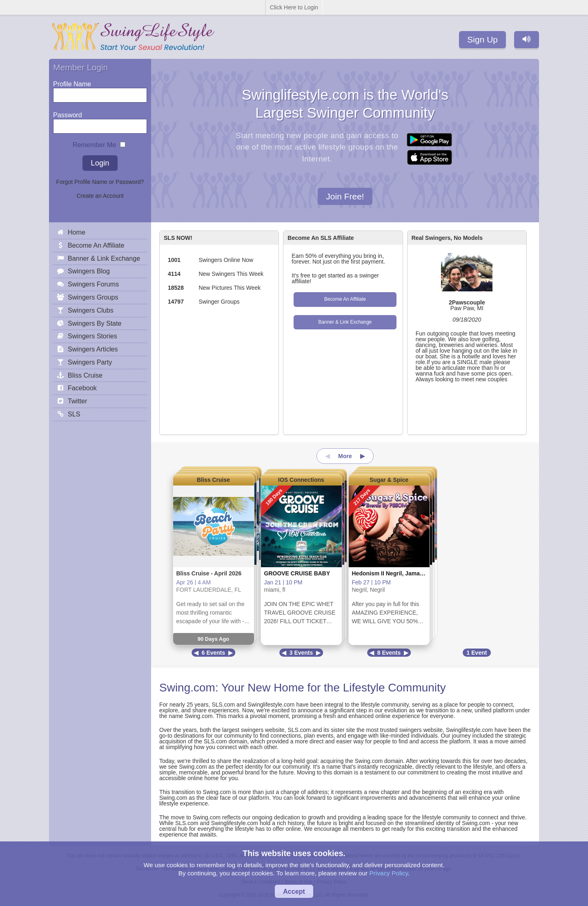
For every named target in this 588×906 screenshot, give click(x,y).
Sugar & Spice (389, 480)
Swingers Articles (93, 349)
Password (68, 113)
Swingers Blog (89, 271)
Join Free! (345, 196)
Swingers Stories (92, 336)
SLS (74, 414)
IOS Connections (301, 480)
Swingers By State (95, 323)
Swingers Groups (93, 297)
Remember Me (94, 143)
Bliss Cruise (213, 480)
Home (77, 232)
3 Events (301, 653)
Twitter (77, 401)
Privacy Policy (389, 873)
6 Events (214, 653)
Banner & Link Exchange (345, 322)
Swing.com (187, 688)
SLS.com (223, 705)
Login (100, 163)
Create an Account (100, 196)
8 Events (389, 653)
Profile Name (72, 82)
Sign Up (482, 39)
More (345, 456)
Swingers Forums (93, 284)
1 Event (477, 653)
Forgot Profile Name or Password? (100, 182)
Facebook (82, 388)
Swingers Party (90, 362)
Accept (294, 891)
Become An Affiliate (345, 299)
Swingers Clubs (91, 310)
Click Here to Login (294, 7)
